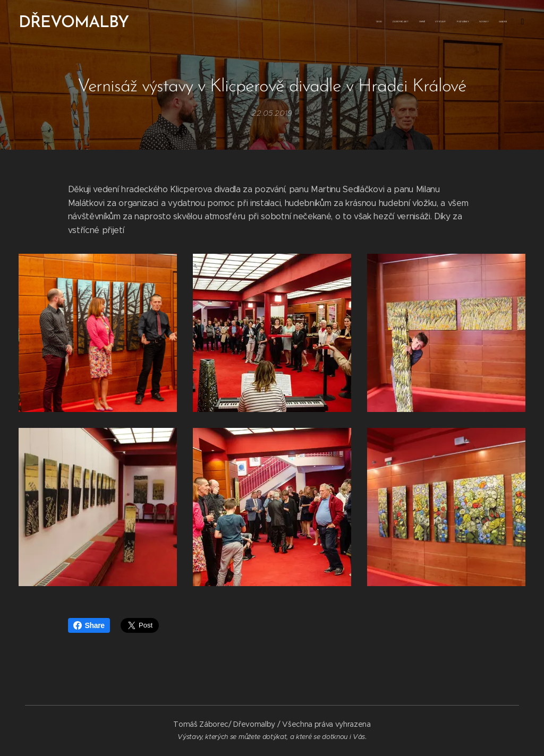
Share (89, 625)
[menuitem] (420, 22)
